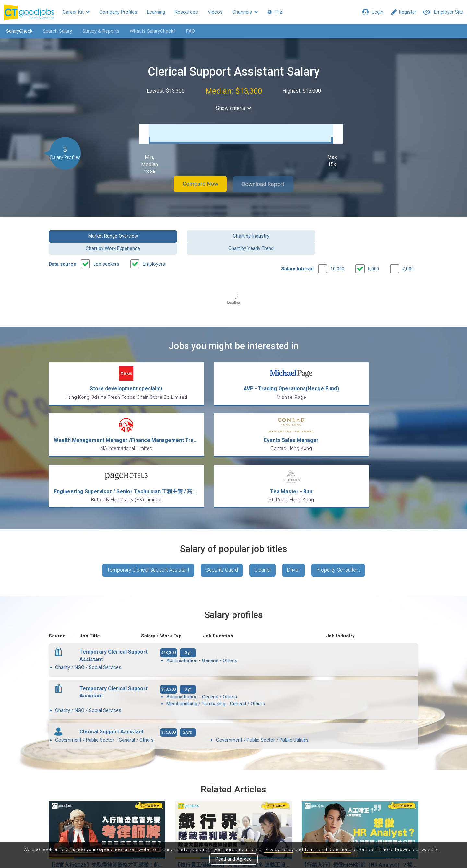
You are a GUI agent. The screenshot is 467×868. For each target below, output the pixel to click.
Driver (295, 506)
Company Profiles (118, 12)
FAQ (189, 31)
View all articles (234, 798)
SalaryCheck (18, 31)
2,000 (408, 255)
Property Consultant (341, 506)
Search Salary (56, 31)
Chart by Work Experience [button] (281, 234)
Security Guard (221, 506)
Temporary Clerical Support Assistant (146, 506)
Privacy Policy (278, 850)
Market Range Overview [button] (91, 234)
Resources (186, 12)
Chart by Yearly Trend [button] (376, 234)
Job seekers (106, 250)
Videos (215, 12)
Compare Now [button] (198, 183)
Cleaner (263, 506)
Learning (156, 12)
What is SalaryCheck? (151, 31)
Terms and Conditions (328, 850)
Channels (245, 12)
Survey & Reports (100, 31)
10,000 (337, 255)
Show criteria (234, 108)
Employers (154, 250)
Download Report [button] (266, 183)
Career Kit (76, 12)
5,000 (373, 255)
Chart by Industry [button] (186, 234)
